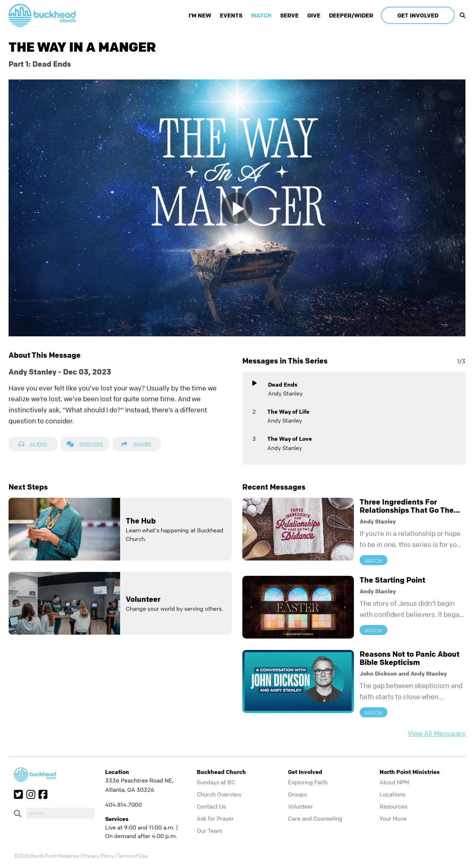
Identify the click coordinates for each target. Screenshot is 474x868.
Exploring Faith (308, 782)
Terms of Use (133, 856)
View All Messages (437, 733)
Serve (289, 15)
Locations (392, 794)
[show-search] (461, 15)
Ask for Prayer (215, 818)
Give (314, 15)
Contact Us (211, 806)
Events (231, 15)
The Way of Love (290, 439)
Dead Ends (283, 384)
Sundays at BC (216, 782)
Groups (297, 794)
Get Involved (418, 15)
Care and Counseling (315, 818)
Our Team (210, 831)
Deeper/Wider (351, 15)
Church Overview (219, 794)
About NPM (394, 782)
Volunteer (300, 806)
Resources (393, 806)
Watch (261, 15)
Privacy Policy (98, 856)
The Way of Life (288, 412)
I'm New (200, 15)
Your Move (393, 818)
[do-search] (60, 813)
